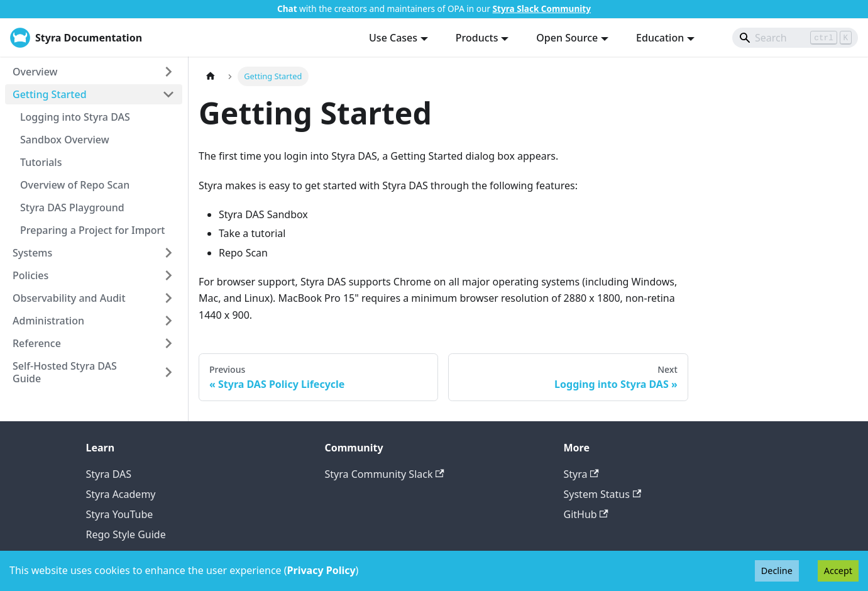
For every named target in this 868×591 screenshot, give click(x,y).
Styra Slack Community (542, 8)
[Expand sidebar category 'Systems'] (168, 253)
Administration (48, 321)
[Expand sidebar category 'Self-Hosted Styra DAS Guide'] (168, 372)
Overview (35, 72)
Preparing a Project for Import (92, 230)
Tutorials (41, 162)
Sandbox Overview (65, 140)
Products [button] (477, 38)
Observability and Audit (69, 298)
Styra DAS (109, 474)
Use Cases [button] (393, 38)
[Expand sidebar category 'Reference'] (168, 343)
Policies (30, 275)
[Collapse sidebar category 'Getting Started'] (168, 94)
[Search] (795, 38)
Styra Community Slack (385, 474)
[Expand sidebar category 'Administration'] (168, 321)
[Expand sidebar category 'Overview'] (168, 72)
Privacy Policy (321, 570)
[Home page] (211, 76)
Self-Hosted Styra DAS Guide (65, 372)
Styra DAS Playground (72, 207)
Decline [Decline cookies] (777, 571)
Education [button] (660, 38)
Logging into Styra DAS (75, 117)
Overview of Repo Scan (75, 185)
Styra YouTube (120, 514)
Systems (32, 253)
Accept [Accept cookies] (838, 571)
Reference (37, 343)
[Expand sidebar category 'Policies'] (168, 275)
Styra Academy (121, 494)
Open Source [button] (567, 38)
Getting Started (50, 94)
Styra (581, 474)
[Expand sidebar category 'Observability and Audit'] (168, 298)
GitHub (586, 514)
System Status (603, 494)
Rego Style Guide (126, 534)
